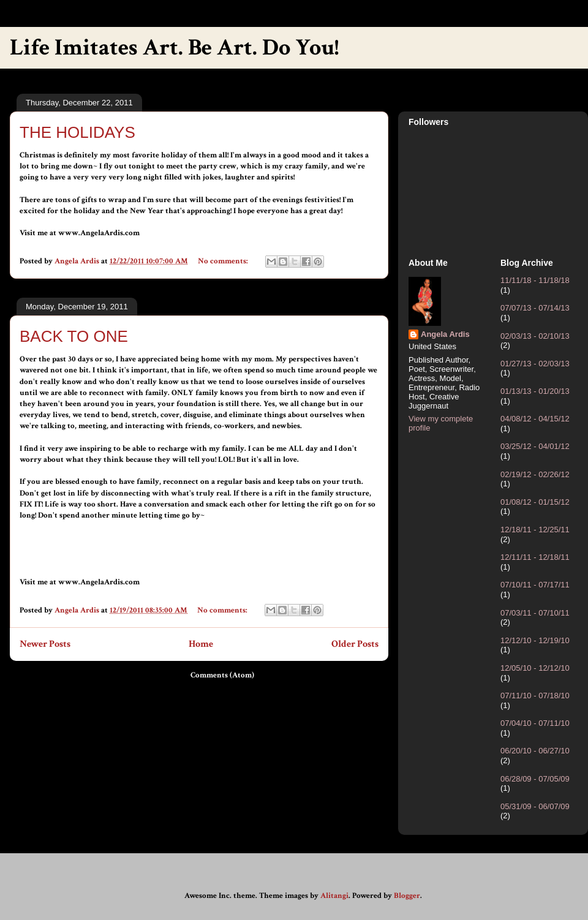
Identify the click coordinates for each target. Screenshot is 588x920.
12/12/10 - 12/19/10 (535, 640)
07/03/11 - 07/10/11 (535, 613)
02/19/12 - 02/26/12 (535, 474)
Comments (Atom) (222, 675)
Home (201, 644)
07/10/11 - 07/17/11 (535, 585)
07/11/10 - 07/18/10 (535, 696)
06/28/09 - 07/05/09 (535, 779)
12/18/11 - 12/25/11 (535, 530)
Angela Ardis (445, 334)
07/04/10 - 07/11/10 (535, 723)
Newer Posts (45, 644)
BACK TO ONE (74, 336)
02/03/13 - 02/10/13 (535, 336)
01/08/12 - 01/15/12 (535, 502)
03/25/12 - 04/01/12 (535, 446)
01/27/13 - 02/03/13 (535, 364)
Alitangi (334, 896)
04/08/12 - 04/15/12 (535, 419)
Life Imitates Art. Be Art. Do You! (174, 47)
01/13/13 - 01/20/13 (535, 391)
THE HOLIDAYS (77, 132)
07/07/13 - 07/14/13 (535, 308)
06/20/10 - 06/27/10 (535, 751)
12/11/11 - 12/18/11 (535, 557)
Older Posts (355, 644)
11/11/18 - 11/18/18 (535, 280)
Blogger (407, 896)
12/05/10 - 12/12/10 (535, 668)
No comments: (224, 261)
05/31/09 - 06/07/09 (535, 806)
